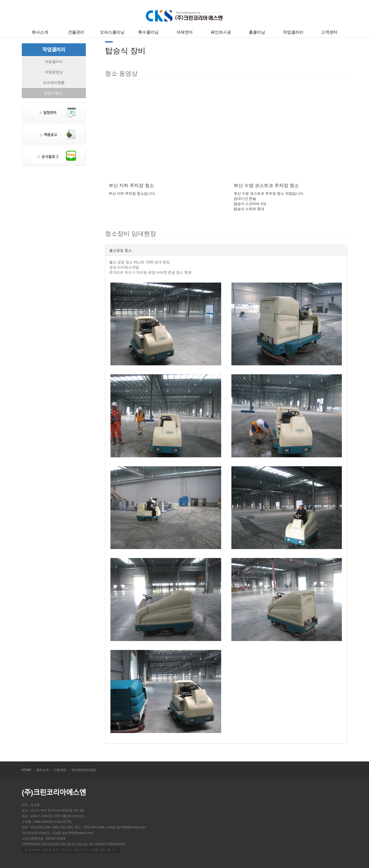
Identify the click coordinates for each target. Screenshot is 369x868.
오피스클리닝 (112, 32)
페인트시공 (221, 32)
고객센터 (329, 32)
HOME (27, 770)
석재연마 (184, 32)
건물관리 (76, 32)
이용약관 (60, 770)
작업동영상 (54, 72)
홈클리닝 (257, 32)
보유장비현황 (54, 82)
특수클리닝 (148, 32)
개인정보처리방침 (84, 770)
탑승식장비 (53, 93)
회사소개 (40, 32)
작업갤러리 (293, 32)
